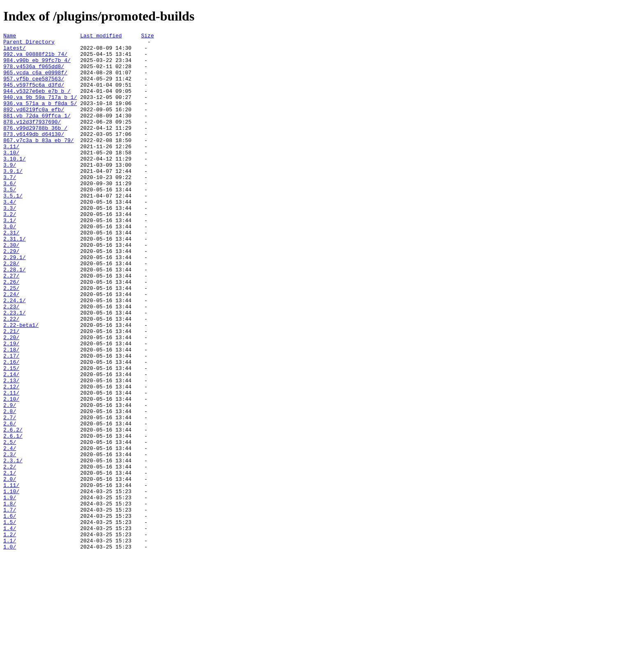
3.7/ (10, 207)
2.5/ (10, 524)
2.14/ (11, 443)
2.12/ (11, 458)
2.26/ (11, 332)
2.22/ (11, 377)
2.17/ (11, 421)
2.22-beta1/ (21, 384)
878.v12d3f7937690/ (32, 140)
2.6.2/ (13, 510)
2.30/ (11, 288)
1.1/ (10, 643)
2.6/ (10, 502)
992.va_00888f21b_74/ (35, 59)
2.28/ (11, 310)
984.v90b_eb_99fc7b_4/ (37, 66)
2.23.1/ (15, 369)
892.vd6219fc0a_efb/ (34, 125)
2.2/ (10, 554)
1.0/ (10, 650)
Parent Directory (29, 44)
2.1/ (10, 561)
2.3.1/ (13, 546)
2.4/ (10, 532)
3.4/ (10, 236)
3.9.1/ (13, 199)
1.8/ (10, 598)
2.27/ (11, 325)
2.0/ (10, 569)
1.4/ (10, 628)
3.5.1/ (13, 229)
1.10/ (11, 583)
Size (147, 37)
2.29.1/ (15, 303)
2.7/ (10, 495)
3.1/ (10, 258)
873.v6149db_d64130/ (34, 155)
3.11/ (11, 170)
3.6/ (10, 214)
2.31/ (11, 273)
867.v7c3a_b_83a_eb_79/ (39, 162)
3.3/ (10, 243)
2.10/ (11, 473)
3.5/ (10, 221)
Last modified (101, 37)
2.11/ (11, 465)
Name (10, 37)
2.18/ (11, 413)
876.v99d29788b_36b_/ (35, 147)
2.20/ (11, 399)
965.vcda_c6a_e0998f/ (35, 81)
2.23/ (11, 362)
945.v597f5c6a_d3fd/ (34, 96)
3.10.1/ (15, 184)
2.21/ (11, 391)
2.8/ (10, 487)
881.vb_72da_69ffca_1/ (37, 133)
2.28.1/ (15, 317)
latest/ (15, 51)
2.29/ (11, 295)
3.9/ (10, 192)
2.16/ (11, 428)
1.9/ (10, 591)
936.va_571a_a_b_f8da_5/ (40, 118)
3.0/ (10, 266)
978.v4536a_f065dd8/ (34, 73)
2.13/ (11, 450)
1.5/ (10, 620)
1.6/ (10, 613)
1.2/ (10, 635)
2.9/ (10, 480)
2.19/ (11, 406)
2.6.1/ (13, 517)
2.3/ (10, 539)
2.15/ (11, 436)
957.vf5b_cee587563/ (34, 88)
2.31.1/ (15, 280)
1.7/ (10, 606)
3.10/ (11, 177)
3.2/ (10, 251)
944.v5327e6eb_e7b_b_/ (37, 103)
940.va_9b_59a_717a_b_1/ (40, 110)
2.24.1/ (15, 354)
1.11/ (11, 576)
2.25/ (11, 340)
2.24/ (11, 347)
